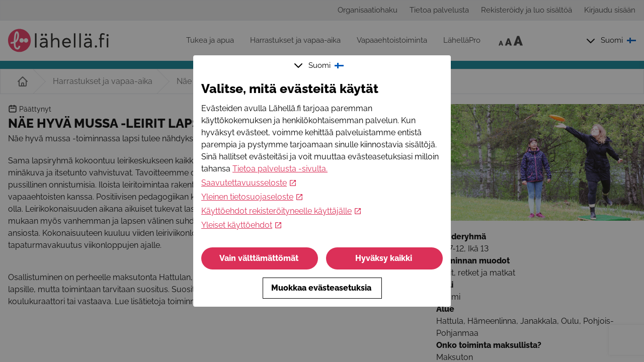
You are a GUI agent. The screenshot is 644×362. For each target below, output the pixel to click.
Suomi (320, 65)
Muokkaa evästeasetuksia (322, 288)
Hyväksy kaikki (385, 258)
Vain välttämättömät (260, 258)
